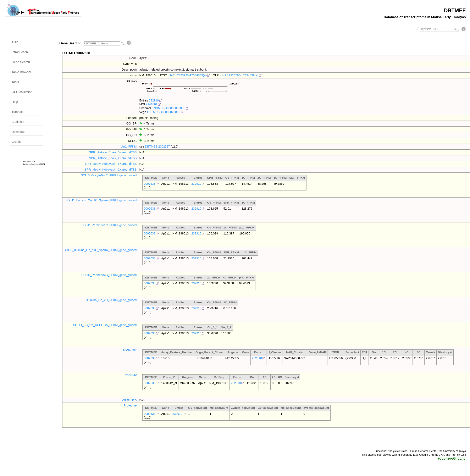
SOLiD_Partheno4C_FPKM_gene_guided (109, 275)
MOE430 (131, 375)
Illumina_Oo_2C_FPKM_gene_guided (111, 300)
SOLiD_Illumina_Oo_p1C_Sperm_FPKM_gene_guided (100, 250)
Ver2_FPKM (129, 146)
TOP (15, 42)
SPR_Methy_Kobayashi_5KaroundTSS (111, 164)
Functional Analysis (391, 451)
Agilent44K (129, 400)
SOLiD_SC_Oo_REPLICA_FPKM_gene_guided (105, 325)
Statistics (18, 122)
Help (15, 102)
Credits (17, 142)
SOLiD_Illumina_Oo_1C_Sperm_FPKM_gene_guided (101, 200)
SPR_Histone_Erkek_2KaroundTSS (113, 158)
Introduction (20, 52)
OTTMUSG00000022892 (164, 112)
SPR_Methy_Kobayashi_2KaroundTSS (111, 170)
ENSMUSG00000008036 (169, 108)
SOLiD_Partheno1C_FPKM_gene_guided (109, 225)
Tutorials (18, 112)
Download (19, 132)
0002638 (150, 184)
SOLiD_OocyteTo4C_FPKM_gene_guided (109, 175)
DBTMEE (455, 10)
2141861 (152, 104)
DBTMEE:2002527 (157, 146)
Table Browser (21, 72)
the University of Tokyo (452, 451)
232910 (154, 100)
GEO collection (22, 92)
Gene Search (21, 62)
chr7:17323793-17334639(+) (188, 75)
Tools (15, 82)
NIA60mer (130, 350)
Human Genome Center (423, 451)
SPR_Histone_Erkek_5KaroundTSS (113, 152)
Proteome (130, 405)
